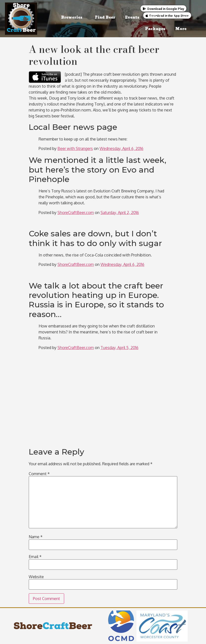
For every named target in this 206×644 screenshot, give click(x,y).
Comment (39, 474)
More (182, 29)
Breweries (73, 18)
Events (132, 18)
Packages (155, 29)
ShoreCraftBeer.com (76, 213)
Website (36, 577)
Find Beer (105, 18)
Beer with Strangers (75, 148)
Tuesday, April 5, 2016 (119, 348)
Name (36, 537)
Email (35, 557)
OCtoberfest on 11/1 (169, 18)
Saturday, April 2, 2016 (120, 213)
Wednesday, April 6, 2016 (121, 148)
